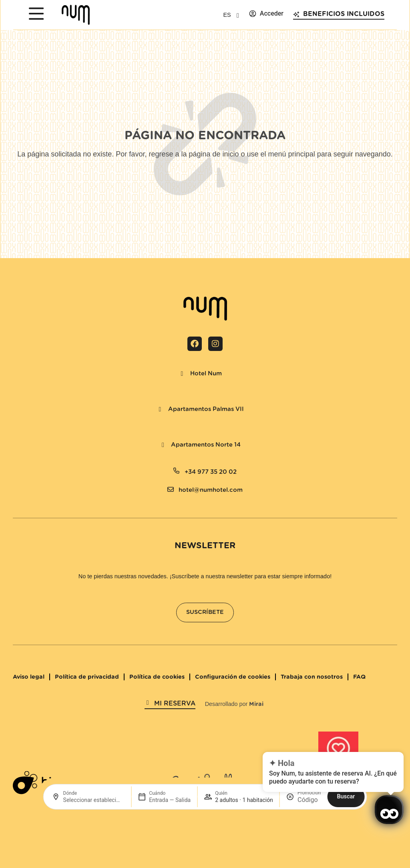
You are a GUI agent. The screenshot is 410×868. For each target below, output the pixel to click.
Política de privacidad (87, 677)
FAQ (359, 677)
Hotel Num (206, 374)
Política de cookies (157, 677)
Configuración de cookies (233, 677)
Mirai (256, 704)
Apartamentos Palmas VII (206, 409)
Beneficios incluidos (344, 14)
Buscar (346, 797)
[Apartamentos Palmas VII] (160, 409)
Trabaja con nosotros (312, 677)
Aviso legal (29, 677)
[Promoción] (309, 800)
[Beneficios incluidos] (296, 14)
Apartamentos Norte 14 (206, 445)
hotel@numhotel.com (211, 490)
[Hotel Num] (182, 374)
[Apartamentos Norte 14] (163, 445)
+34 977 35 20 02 (211, 472)
